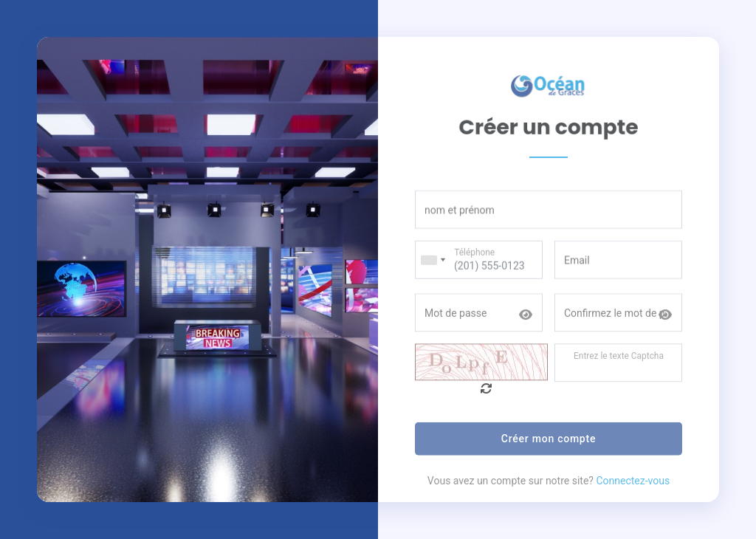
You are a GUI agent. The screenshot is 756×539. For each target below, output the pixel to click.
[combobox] (433, 267)
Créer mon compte (549, 447)
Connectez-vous (633, 490)
